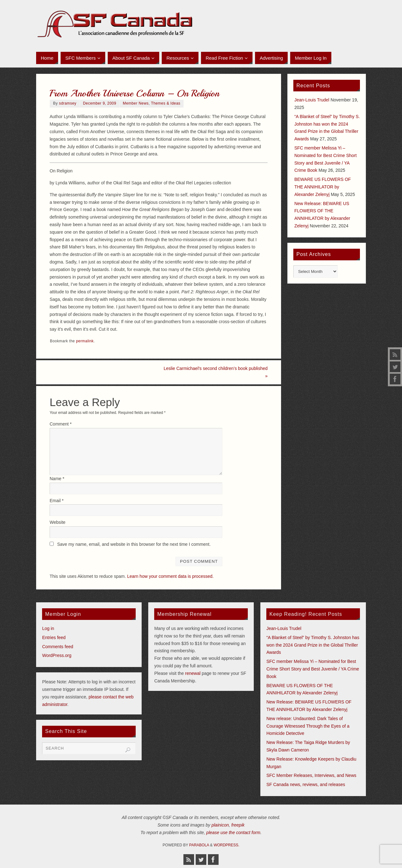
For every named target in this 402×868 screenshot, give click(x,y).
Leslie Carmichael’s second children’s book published (216, 372)
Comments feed (58, 647)
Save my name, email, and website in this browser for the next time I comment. (134, 544)
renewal (193, 673)
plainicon (220, 825)
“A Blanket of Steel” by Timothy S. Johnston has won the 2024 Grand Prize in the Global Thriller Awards (313, 645)
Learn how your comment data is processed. (170, 576)
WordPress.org (57, 655)
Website (57, 522)
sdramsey (68, 103)
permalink (85, 341)
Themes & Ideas (166, 103)
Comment (61, 424)
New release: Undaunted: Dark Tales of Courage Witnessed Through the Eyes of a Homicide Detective (308, 726)
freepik (238, 825)
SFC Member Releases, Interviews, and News (311, 775)
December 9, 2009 (100, 103)
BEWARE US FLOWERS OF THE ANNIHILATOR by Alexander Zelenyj (323, 187)
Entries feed (54, 637)
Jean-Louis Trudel (312, 100)
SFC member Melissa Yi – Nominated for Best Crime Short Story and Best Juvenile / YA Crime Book (313, 669)
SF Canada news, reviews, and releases (306, 784)
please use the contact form (233, 833)
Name (57, 479)
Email (57, 501)
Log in (48, 628)
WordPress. (226, 845)
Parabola (199, 845)
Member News (136, 103)
